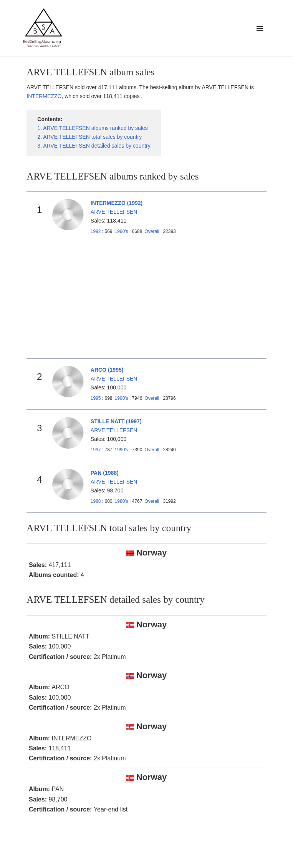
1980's (122, 501)
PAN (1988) (105, 473)
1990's (122, 231)
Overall (152, 231)
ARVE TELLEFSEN (114, 212)
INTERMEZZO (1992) (117, 203)
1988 (96, 501)
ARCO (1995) (107, 370)
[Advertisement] (147, 301)
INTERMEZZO (44, 96)
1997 (96, 450)
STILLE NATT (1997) (116, 421)
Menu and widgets (260, 39)
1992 (96, 231)
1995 (96, 398)
